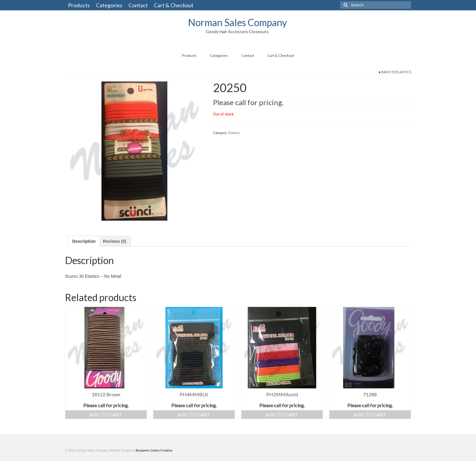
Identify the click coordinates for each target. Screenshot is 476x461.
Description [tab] (84, 241)
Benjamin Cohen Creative (154, 451)
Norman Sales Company (237, 22)
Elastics (404, 72)
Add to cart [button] (106, 414)
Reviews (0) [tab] (115, 241)
